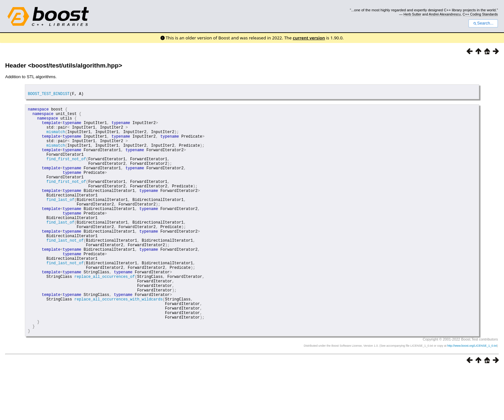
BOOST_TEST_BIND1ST (49, 95)
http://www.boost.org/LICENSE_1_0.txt (472, 396)
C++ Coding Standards (480, 14)
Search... (483, 23)
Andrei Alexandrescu (445, 14)
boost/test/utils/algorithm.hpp (75, 65)
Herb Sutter (412, 14)
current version (309, 38)
